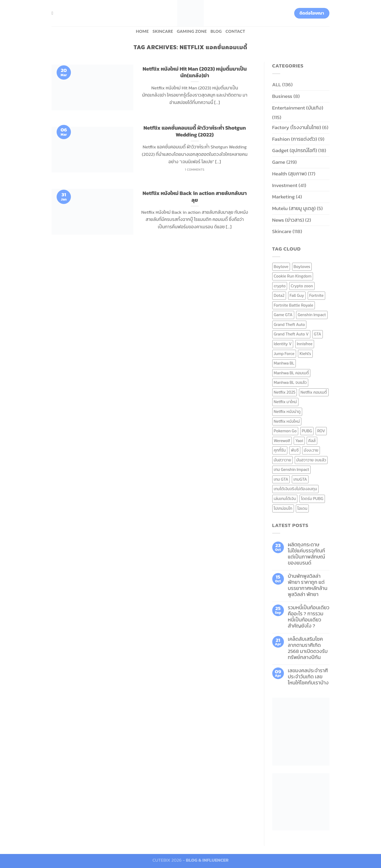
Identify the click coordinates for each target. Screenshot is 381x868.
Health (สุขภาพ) (290, 174)
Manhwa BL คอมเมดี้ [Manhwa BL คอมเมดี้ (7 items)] (291, 373)
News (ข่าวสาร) (288, 220)
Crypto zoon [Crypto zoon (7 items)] (302, 286)
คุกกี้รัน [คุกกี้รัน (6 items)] (280, 450)
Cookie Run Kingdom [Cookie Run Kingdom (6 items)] (293, 276)
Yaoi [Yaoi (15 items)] (299, 441)
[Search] (54, 13)
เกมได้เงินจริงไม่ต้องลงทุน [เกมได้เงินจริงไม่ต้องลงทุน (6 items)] (295, 489)
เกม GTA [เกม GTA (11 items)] (281, 479)
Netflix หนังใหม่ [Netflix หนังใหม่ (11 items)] (287, 421)
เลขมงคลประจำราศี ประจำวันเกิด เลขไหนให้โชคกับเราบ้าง (308, 677)
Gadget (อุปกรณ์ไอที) (295, 150)
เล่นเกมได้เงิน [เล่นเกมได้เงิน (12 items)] (285, 499)
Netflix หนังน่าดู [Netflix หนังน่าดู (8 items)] (287, 412)
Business (282, 96)
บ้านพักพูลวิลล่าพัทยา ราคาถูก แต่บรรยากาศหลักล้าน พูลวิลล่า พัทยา (308, 585)
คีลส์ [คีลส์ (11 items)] (312, 441)
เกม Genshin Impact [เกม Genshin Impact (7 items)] (292, 469)
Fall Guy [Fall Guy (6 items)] (297, 295)
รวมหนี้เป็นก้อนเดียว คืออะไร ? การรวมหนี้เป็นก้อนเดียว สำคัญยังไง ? (309, 617)
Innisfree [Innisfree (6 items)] (305, 344)
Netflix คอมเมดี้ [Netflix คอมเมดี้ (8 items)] (314, 392)
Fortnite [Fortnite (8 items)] (316, 295)
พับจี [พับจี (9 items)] (295, 450)
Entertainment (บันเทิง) (298, 108)
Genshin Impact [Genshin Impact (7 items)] (312, 315)
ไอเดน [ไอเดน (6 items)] (302, 508)
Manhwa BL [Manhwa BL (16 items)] (284, 363)
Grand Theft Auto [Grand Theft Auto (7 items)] (289, 324)
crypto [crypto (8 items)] (280, 286)
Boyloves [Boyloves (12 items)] (302, 267)
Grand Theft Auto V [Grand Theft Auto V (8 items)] (291, 334)
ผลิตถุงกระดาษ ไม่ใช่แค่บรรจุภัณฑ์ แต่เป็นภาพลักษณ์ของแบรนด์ (307, 554)
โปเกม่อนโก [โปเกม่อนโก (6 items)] (283, 508)
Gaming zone (192, 31)
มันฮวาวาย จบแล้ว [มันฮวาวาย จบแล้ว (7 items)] (311, 460)
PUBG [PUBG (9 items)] (307, 431)
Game (279, 162)
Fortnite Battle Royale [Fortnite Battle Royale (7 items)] (294, 305)
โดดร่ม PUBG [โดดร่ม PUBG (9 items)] (312, 499)
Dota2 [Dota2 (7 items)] (279, 295)
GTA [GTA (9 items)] (317, 334)
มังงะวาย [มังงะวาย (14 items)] (311, 450)
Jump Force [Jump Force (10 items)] (284, 354)
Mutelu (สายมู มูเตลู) (294, 208)
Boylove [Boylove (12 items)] (281, 267)
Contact (235, 31)
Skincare (163, 31)
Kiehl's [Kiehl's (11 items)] (305, 354)
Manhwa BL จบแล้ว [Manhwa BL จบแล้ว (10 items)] (290, 382)
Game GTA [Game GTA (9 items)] (283, 315)
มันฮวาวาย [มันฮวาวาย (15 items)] (283, 460)
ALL (277, 85)
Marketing (284, 197)
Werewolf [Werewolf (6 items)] (282, 441)
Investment (285, 185)
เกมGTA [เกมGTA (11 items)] (300, 479)
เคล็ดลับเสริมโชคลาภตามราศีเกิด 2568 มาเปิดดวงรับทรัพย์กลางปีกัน (308, 648)
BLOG (216, 31)
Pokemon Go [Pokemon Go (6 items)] (285, 431)
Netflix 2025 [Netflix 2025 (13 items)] (285, 392)
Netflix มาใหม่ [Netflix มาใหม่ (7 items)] (285, 402)
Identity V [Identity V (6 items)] (283, 344)
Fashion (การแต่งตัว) (295, 139)
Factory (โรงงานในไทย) (297, 127)
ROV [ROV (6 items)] (321, 431)
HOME (142, 31)
